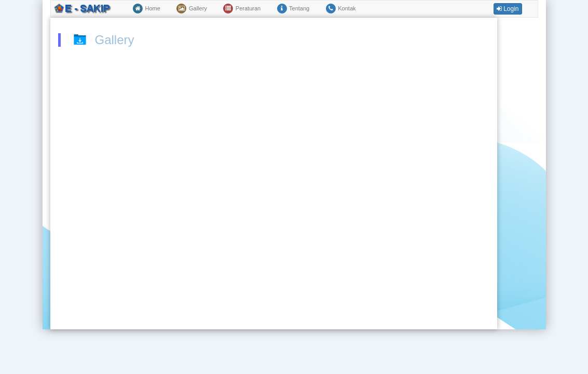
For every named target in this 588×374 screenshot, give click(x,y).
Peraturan (242, 9)
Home (146, 9)
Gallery (192, 9)
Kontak (340, 9)
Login (508, 9)
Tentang (293, 9)
